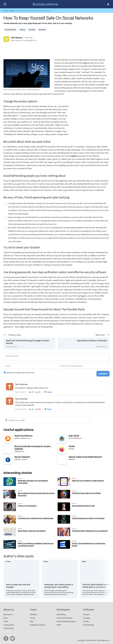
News (6, 618)
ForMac (86, 621)
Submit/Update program (66, 621)
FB (6, 638)
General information (64, 618)
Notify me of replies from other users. (21, 373)
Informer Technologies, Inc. (100, 640)
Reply (49, 392)
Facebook (42, 30)
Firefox (72, 446)
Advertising (61, 614)
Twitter (12, 638)
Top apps (87, 618)
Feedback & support (38, 625)
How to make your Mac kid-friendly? (18, 586)
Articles (12, 11)
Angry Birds (74, 436)
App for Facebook (22, 457)
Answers (86, 614)
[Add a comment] (56, 357)
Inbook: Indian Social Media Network (85, 457)
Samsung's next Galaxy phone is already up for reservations (59, 586)
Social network (11, 30)
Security (32, 30)
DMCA (59, 625)
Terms (6, 621)
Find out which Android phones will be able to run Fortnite (96, 586)
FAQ (32, 621)
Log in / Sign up (108, 4)
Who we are (8, 614)
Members (34, 614)
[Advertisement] (56, 50)
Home (6, 11)
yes (30, 392)
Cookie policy (9, 628)
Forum (33, 618)
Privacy (22, 30)
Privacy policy (9, 625)
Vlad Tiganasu (16, 37)
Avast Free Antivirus (23, 436)
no (37, 392)
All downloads (89, 625)
